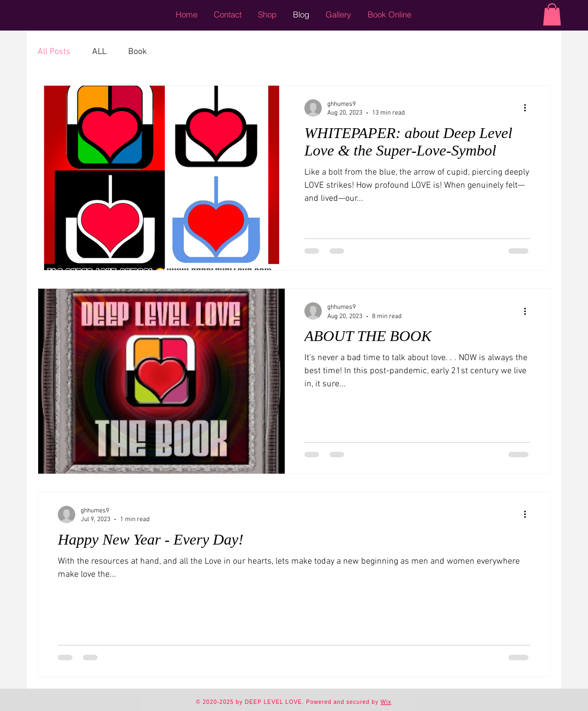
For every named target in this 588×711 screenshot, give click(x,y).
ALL (99, 52)
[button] (552, 14)
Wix (386, 702)
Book (137, 52)
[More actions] (529, 108)
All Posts (54, 52)
